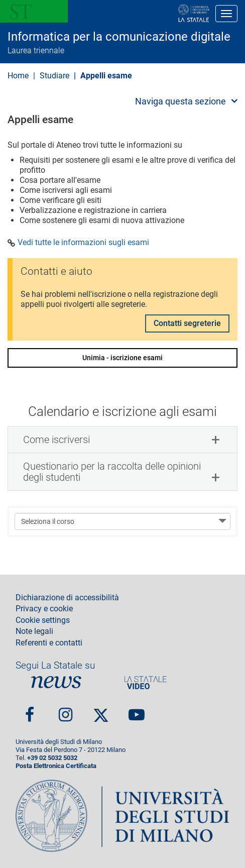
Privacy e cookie (44, 609)
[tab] (122, 440)
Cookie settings (43, 620)
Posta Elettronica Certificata (56, 766)
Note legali (34, 631)
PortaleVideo (146, 682)
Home (18, 76)
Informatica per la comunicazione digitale (119, 37)
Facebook (30, 711)
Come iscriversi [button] (56, 440)
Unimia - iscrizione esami (122, 358)
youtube (137, 711)
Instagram (66, 711)
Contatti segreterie (187, 323)
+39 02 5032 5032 (52, 758)
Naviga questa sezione (180, 101)
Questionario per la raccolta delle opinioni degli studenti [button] (112, 472)
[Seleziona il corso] (122, 521)
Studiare (54, 76)
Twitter (101, 711)
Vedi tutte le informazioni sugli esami (83, 243)
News (56, 682)
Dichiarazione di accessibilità (67, 598)
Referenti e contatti (49, 643)
